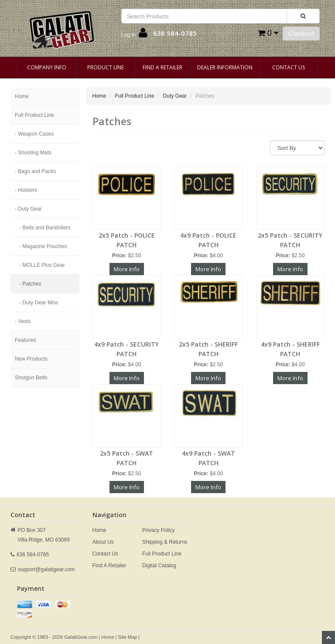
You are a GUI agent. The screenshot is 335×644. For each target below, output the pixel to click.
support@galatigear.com (46, 569)
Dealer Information (225, 67)
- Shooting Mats (33, 153)
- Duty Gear (28, 209)
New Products (31, 359)
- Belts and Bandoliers (45, 228)
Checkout (301, 34)
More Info (127, 269)
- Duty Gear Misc (39, 303)
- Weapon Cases (34, 134)
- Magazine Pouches (43, 246)
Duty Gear (175, 96)
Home (22, 96)
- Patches (30, 284)
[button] (134, 35)
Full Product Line (34, 115)
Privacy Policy (159, 530)
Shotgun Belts (31, 378)
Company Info (47, 67)
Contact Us (289, 67)
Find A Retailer (162, 67)
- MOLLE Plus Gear (42, 265)
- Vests (23, 321)
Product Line (106, 67)
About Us (103, 542)
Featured (25, 340)
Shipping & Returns (165, 542)
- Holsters (26, 190)
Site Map (128, 637)
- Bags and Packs (35, 171)
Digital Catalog (159, 566)
